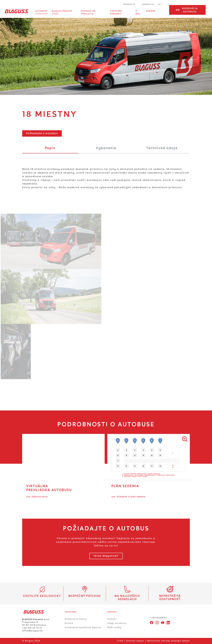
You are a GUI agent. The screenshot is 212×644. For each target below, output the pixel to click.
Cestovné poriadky (116, 13)
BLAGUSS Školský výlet (62, 13)
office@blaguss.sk (33, 631)
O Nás (138, 13)
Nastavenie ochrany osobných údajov (169, 641)
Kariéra (151, 11)
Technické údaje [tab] (162, 148)
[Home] (17, 11)
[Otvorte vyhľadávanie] (163, 13)
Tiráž (120, 641)
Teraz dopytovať (106, 556)
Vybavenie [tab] (106, 148)
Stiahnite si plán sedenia (131, 497)
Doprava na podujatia (88, 13)
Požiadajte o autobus (42, 133)
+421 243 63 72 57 (32, 628)
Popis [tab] (50, 148)
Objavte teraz (40, 497)
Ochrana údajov (135, 641)
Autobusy (41, 11)
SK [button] (160, 4)
